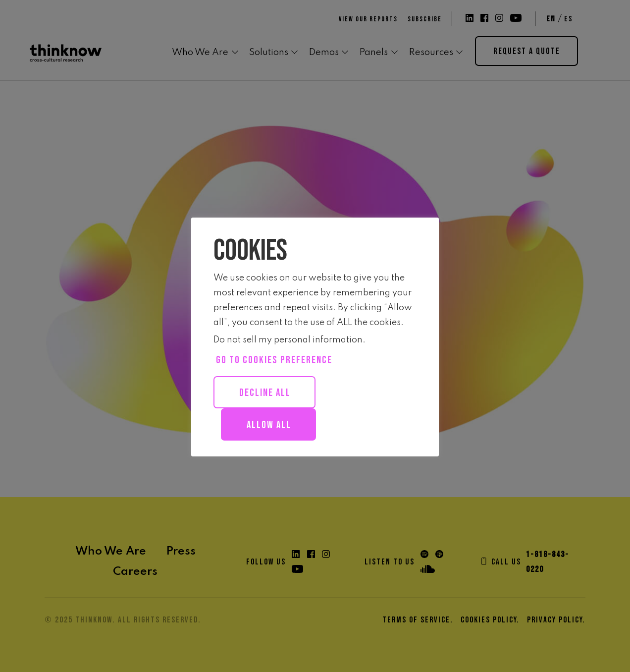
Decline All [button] (265, 393)
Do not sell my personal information (288, 340)
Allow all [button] (269, 425)
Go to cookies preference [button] (274, 360)
